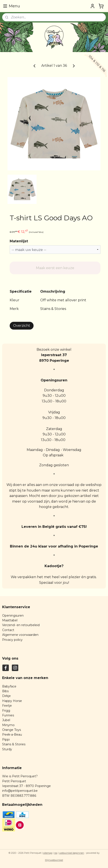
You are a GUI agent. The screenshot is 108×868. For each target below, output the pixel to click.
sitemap (48, 853)
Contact (8, 630)
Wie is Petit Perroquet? (20, 776)
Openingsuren (13, 616)
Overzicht (22, 326)
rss (56, 853)
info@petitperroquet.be (20, 791)
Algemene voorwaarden (20, 635)
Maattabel (10, 620)
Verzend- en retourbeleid (21, 625)
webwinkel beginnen (72, 853)
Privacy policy (12, 640)
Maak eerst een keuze (55, 268)
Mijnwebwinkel (54, 860)
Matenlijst (19, 241)
